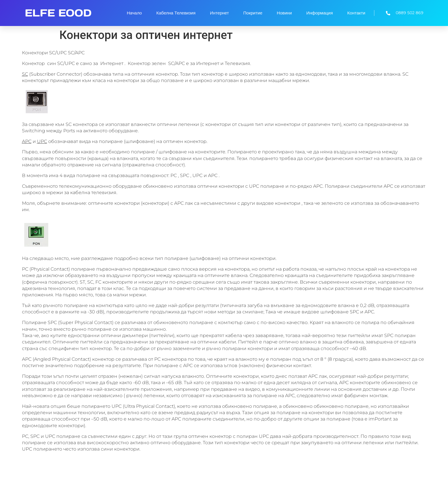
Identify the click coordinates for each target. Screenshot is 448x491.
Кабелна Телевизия (176, 13)
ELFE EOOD (58, 13)
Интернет (219, 13)
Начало (134, 13)
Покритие (253, 13)
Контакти (356, 13)
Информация (320, 13)
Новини (284, 13)
